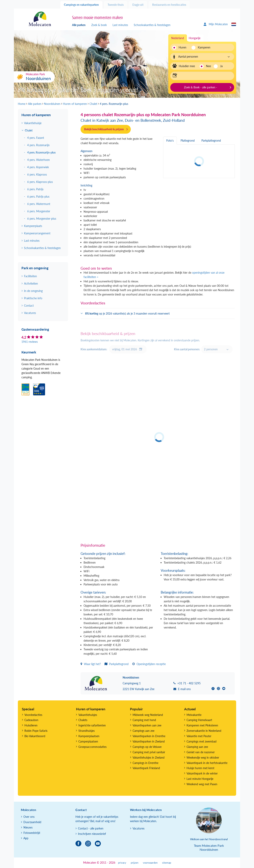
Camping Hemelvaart (199, 720)
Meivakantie (194, 715)
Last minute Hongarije (200, 779)
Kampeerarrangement (37, 233)
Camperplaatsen (88, 741)
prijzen (135, 863)
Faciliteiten (30, 276)
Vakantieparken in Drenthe (149, 736)
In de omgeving (33, 291)
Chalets (83, 720)
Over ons (29, 817)
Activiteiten (31, 283)
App (26, 838)
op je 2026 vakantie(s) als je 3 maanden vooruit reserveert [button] (127, 313)
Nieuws (28, 827)
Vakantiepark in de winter (202, 773)
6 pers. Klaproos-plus (40, 182)
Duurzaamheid (32, 822)
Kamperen (203, 47)
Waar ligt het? (91, 664)
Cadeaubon (31, 720)
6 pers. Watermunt (39, 204)
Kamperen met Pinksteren (202, 725)
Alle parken (79, 25)
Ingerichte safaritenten (92, 725)
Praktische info (33, 298)
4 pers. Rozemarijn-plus (41, 152)
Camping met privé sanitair (149, 752)
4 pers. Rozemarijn (38, 145)
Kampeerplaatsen (89, 736)
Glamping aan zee (197, 747)
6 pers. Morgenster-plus (42, 219)
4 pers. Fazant (36, 138)
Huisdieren (31, 725)
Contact (29, 306)
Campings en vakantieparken (81, 5)
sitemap (167, 863)
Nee (208, 66)
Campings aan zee (143, 731)
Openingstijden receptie (149, 664)
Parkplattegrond (117, 664)
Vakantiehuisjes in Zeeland (149, 757)
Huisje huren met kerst (200, 768)
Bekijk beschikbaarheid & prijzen (104, 129)
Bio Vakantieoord (35, 736)
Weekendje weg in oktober (203, 757)
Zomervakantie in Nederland (204, 731)
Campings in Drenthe (145, 763)
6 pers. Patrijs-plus (38, 196)
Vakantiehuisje (33, 123)
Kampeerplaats (33, 226)
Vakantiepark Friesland (146, 768)
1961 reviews (30, 342)
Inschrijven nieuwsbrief (92, 834)
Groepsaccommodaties (92, 747)
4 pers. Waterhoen (38, 160)
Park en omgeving (35, 268)
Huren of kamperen (36, 115)
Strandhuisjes (87, 731)
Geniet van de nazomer (201, 752)
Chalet (29, 130)
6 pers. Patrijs (35, 189)
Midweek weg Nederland (148, 715)
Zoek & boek (99, 25)
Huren (182, 47)
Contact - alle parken (91, 828)
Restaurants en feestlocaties (169, 5)
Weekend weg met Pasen (202, 784)
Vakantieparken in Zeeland (149, 741)
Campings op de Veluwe (147, 747)
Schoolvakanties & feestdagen (152, 25)
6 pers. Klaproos (37, 174)
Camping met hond (144, 720)
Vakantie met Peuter (199, 736)
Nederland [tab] (178, 38)
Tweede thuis (116, 5)
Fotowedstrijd (32, 833)
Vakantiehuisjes (88, 715)
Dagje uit (138, 5)
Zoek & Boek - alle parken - (201, 87)
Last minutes (120, 25)
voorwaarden (150, 863)
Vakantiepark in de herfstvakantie (207, 763)
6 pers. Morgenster (39, 211)
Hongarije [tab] (195, 38)
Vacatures (30, 313)
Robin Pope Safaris (36, 731)
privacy (122, 863)
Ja (221, 66)
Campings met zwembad (202, 741)
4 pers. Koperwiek (38, 167)
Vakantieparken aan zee (147, 725)
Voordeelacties (33, 715)
